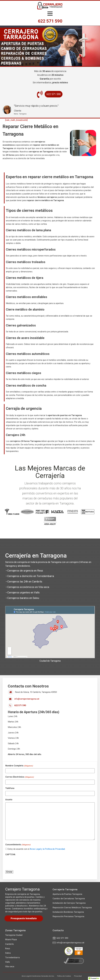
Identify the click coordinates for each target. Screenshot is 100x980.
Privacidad (78, 976)
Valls (8, 962)
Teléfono (10, 788)
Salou (8, 953)
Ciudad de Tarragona (50, 661)
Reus (8, 949)
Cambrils (10, 944)
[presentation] (25, 862)
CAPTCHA (10, 854)
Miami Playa (11, 940)
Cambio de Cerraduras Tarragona (69, 899)
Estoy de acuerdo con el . (36, 849)
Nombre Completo (19, 766)
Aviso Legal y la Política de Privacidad (47, 849)
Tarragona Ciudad (14, 935)
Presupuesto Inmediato (24, 918)
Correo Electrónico (20, 777)
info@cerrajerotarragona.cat (27, 699)
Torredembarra (12, 958)
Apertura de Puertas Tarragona (67, 894)
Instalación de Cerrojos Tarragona (69, 903)
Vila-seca (10, 967)
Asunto (9, 800)
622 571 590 (62, 938)
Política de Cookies (64, 976)
